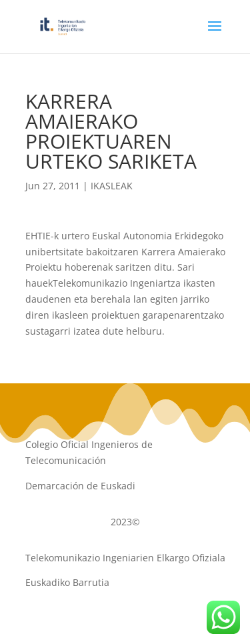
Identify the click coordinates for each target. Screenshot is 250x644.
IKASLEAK (112, 186)
